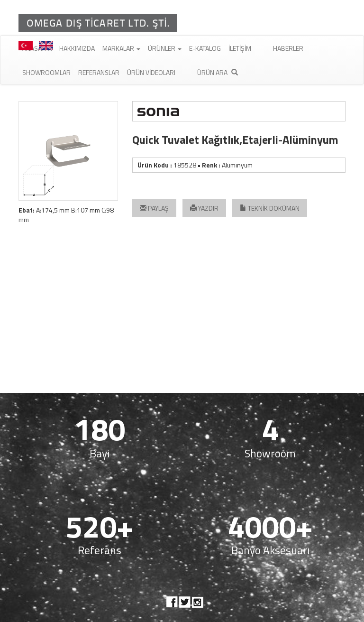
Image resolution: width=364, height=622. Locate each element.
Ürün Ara (218, 72)
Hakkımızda (77, 48)
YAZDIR (204, 208)
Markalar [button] (121, 48)
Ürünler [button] (165, 48)
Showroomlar (46, 72)
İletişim (240, 48)
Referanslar (99, 72)
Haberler (288, 48)
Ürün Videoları (151, 72)
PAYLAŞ (154, 208)
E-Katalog (205, 48)
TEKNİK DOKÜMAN (270, 208)
